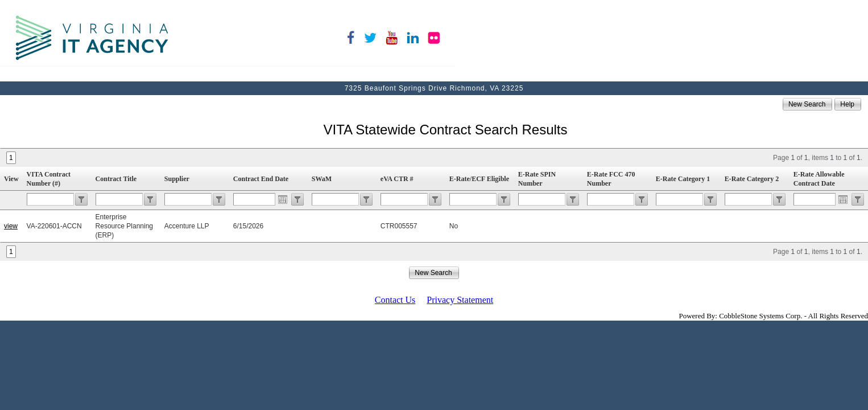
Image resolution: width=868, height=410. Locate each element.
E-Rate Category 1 (683, 179)
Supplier (177, 179)
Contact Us (395, 300)
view (11, 226)
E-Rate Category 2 (752, 179)
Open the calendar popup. (283, 199)
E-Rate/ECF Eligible (479, 179)
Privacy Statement (460, 300)
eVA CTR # (397, 179)
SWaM (322, 179)
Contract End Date (261, 179)
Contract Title (116, 179)
